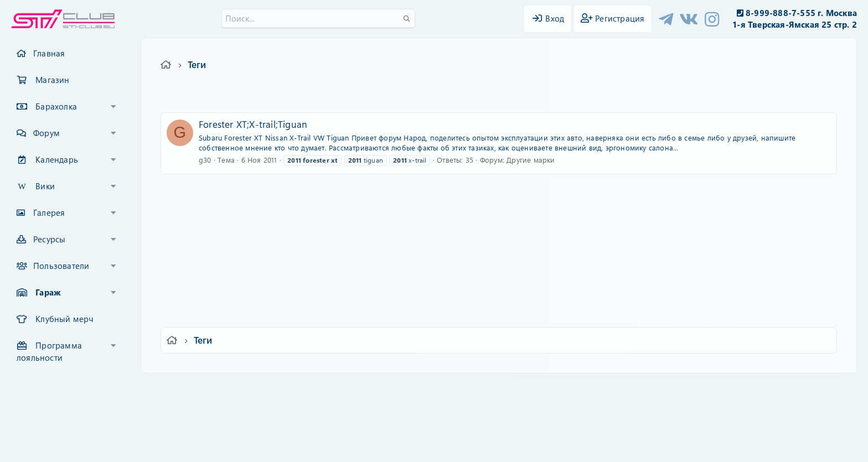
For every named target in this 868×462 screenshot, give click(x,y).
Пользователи (61, 266)
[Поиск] (318, 19)
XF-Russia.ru (50, 412)
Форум (46, 133)
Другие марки (531, 160)
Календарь (57, 159)
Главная (49, 53)
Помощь (592, 389)
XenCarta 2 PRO (391, 421)
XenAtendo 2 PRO (391, 430)
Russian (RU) (272, 389)
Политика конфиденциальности (509, 389)
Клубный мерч (64, 319)
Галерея (49, 212)
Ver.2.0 (220, 389)
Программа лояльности (49, 351)
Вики (45, 186)
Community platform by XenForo (434, 404)
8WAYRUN (485, 421)
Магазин (52, 80)
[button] (113, 107)
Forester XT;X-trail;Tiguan (253, 124)
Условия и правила (408, 389)
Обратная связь (337, 389)
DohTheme (463, 447)
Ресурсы (49, 239)
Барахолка (56, 106)
